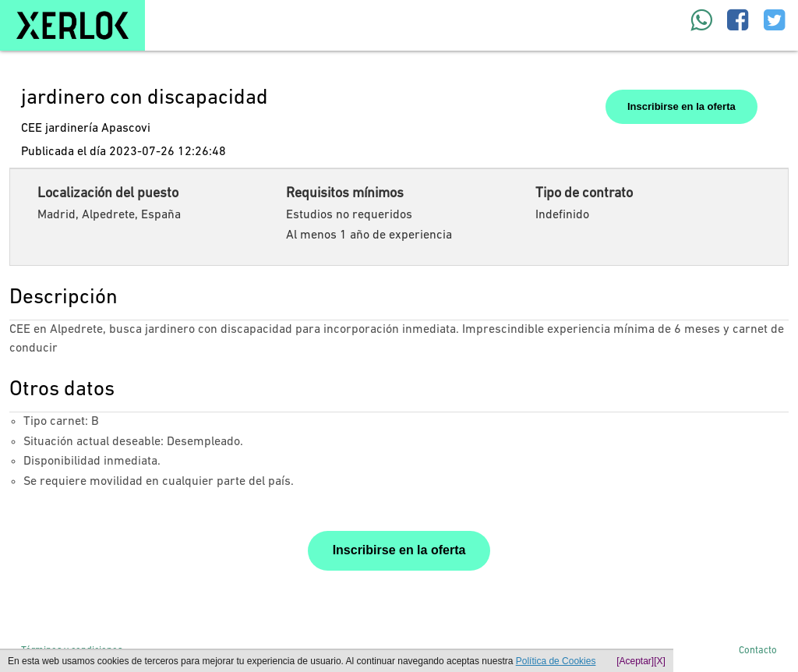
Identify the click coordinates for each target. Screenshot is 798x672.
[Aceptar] (635, 661)
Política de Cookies (556, 661)
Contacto (758, 651)
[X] (660, 661)
